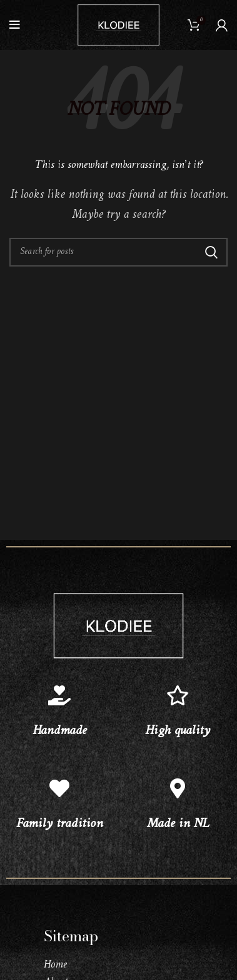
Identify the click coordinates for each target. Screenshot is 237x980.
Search (211, 252)
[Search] (119, 252)
